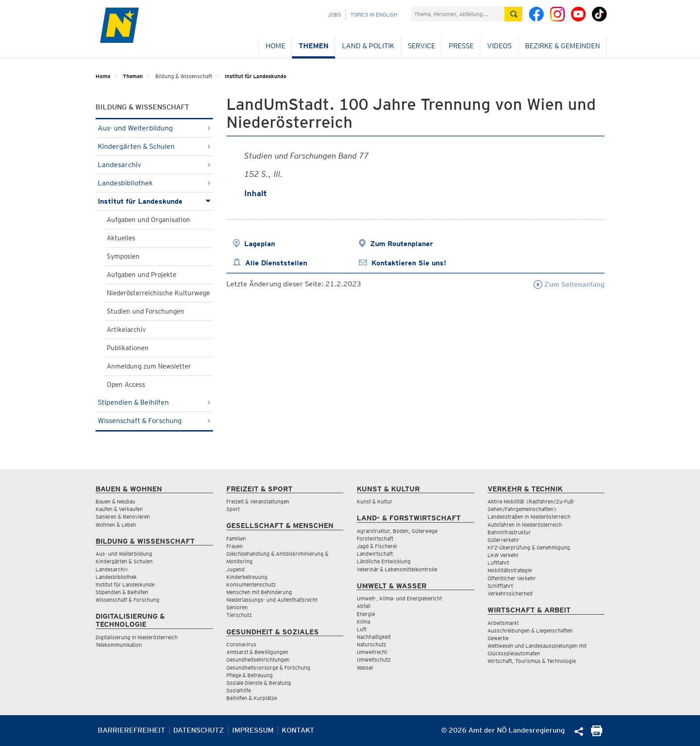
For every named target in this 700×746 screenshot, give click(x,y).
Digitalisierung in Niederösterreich (137, 637)
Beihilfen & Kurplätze (252, 698)
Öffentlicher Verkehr (512, 578)
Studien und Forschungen (146, 311)
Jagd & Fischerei (377, 546)
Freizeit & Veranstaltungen (258, 501)
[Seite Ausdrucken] (597, 734)
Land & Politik (368, 46)
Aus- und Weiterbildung (154, 128)
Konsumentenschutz (251, 585)
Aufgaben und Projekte (142, 275)
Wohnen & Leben (116, 525)
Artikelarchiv (126, 330)
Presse (461, 46)
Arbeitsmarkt (503, 623)
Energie (366, 614)
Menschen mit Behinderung (259, 592)
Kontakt (298, 730)
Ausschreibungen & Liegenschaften (530, 631)
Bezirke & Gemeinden (562, 46)
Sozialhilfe (239, 690)
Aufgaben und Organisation (148, 220)
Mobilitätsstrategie (510, 570)
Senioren (237, 607)
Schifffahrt (500, 586)
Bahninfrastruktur (509, 532)
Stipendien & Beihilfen (154, 402)
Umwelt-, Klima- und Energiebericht (399, 598)
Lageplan (260, 244)
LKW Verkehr (503, 555)
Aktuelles (121, 238)
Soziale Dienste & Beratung (259, 683)
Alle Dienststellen (276, 263)
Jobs (334, 15)
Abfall (364, 606)
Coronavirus (241, 644)
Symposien (123, 256)
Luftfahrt (498, 563)
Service (421, 46)
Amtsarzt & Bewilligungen (257, 652)
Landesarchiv (154, 165)
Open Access (126, 385)
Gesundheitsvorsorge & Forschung (268, 668)
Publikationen (128, 348)
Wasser (365, 668)
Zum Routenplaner (402, 244)
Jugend (235, 569)
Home (275, 46)
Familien (236, 539)
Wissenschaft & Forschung (154, 421)
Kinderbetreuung (247, 577)
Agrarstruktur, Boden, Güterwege (397, 531)
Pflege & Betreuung (250, 675)
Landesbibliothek (154, 183)
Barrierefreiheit (131, 730)
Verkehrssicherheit (510, 593)
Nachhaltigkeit (374, 637)
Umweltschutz (374, 660)
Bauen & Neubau (115, 501)
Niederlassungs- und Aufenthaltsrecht (272, 600)
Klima (363, 622)
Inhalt (256, 193)
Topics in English (374, 15)
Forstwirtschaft (375, 539)
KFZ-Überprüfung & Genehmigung (529, 547)
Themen (314, 46)
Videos (499, 46)
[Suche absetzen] (513, 14)
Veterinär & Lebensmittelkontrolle (397, 569)
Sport (233, 509)
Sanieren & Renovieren (123, 517)
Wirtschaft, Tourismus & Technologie (532, 661)
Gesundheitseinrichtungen (258, 660)
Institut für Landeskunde (255, 76)
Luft (362, 629)
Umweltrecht (372, 652)
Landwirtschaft (375, 554)
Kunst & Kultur (375, 501)
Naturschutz (371, 644)
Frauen (235, 546)
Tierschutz (239, 615)
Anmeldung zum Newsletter (149, 366)
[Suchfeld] (458, 14)
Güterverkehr (503, 540)
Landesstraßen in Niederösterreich (529, 517)
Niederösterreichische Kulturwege (158, 293)
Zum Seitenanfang (569, 284)
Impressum (253, 730)
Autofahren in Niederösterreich (525, 525)
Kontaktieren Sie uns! (409, 263)
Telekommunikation (119, 645)
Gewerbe (498, 638)
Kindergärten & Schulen (154, 146)
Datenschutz (199, 730)
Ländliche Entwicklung (384, 561)
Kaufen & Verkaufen (119, 509)
